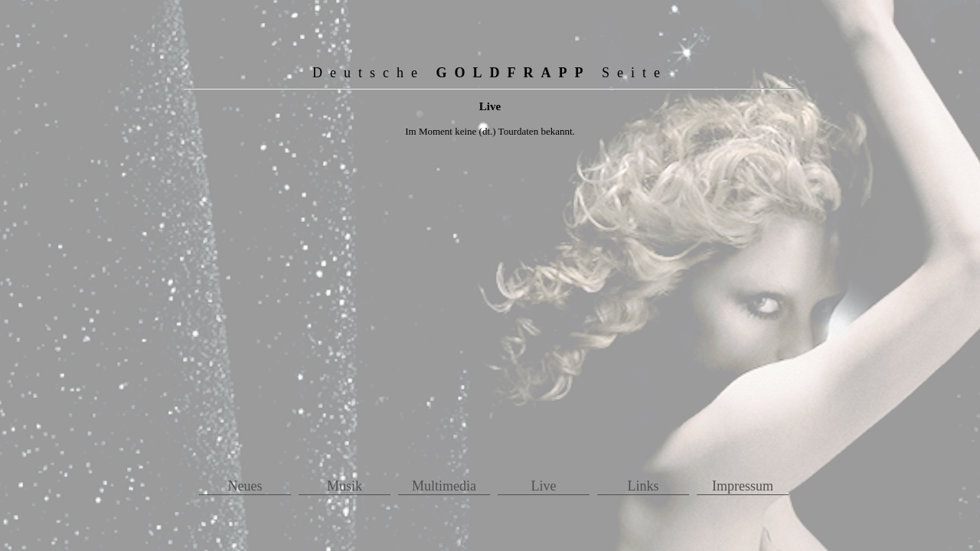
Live (544, 486)
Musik (345, 486)
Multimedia (444, 486)
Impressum (743, 486)
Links (643, 486)
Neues (245, 486)
